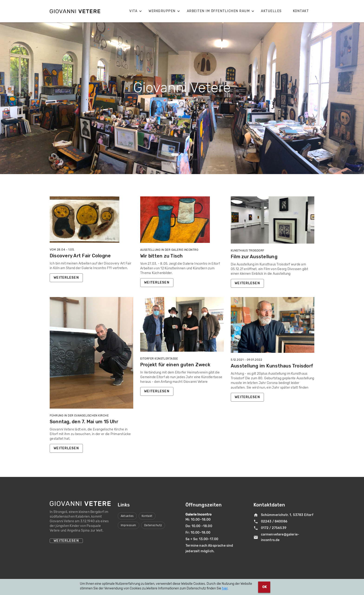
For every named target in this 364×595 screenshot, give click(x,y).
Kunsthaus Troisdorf (248, 258)
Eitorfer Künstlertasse (159, 366)
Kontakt (147, 516)
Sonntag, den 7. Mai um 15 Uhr (84, 429)
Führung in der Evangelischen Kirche (79, 423)
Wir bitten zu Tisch (162, 263)
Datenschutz (153, 525)
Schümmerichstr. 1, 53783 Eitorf (283, 515)
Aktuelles (127, 516)
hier (225, 588)
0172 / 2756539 (270, 528)
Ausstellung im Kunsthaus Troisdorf (272, 373)
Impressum (128, 525)
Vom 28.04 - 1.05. (62, 257)
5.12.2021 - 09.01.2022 (246, 367)
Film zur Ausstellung (254, 264)
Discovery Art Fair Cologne (80, 263)
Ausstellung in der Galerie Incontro (169, 257)
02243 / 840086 (270, 522)
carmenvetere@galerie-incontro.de (276, 537)
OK (264, 587)
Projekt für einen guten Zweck (175, 372)
